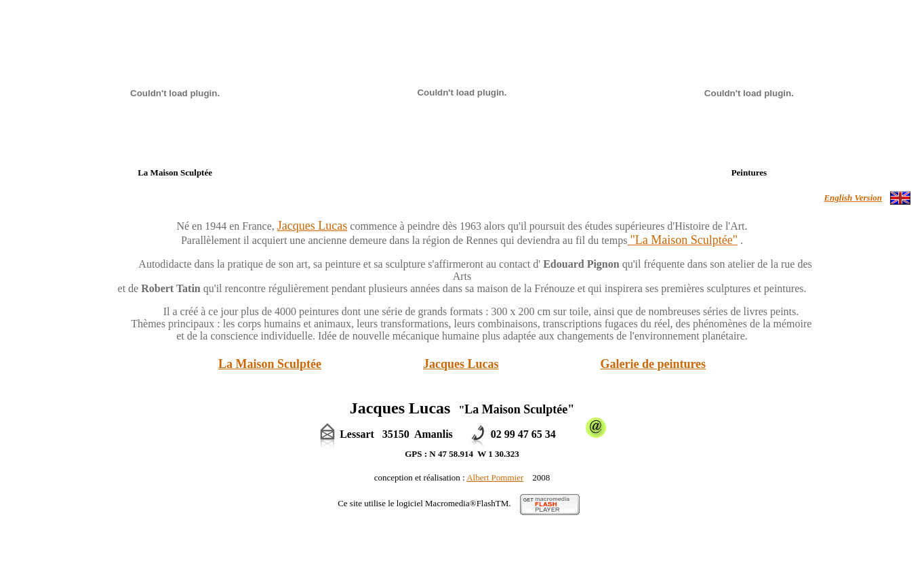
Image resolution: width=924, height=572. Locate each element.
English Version (853, 198)
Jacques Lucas (461, 364)
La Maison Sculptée (270, 364)
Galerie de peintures (653, 364)
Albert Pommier (495, 477)
